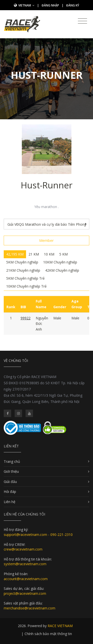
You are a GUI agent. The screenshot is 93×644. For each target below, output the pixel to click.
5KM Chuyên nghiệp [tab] (22, 262)
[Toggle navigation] (82, 21)
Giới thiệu (11, 471)
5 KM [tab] (63, 254)
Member (46, 240)
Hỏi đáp (10, 492)
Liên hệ (10, 502)
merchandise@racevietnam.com (30, 608)
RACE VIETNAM (60, 626)
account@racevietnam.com (26, 579)
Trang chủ (12, 461)
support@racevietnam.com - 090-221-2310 (38, 535)
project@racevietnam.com (25, 593)
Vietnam (26, 5)
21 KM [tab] (34, 254)
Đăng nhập (50, 5)
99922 (26, 318)
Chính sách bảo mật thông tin (48, 634)
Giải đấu (10, 482)
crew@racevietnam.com (23, 549)
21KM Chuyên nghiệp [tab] (23, 270)
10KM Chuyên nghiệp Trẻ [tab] (26, 286)
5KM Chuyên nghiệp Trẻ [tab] (25, 278)
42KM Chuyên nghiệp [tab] (62, 270)
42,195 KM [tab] (15, 254)
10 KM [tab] (49, 254)
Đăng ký (73, 5)
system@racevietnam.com (25, 564)
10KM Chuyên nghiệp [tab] (60, 262)
